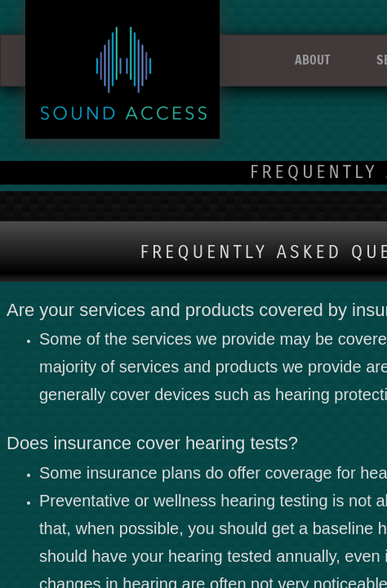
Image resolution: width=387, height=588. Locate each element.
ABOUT (313, 60)
